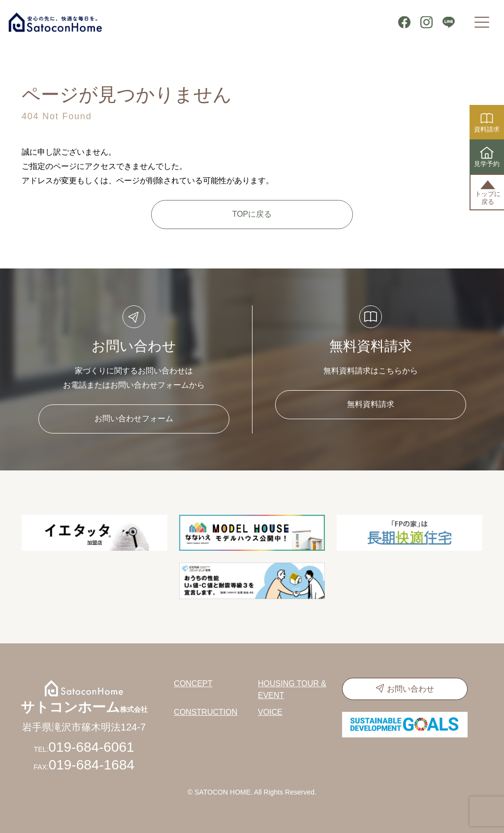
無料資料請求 (371, 404)
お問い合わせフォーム (134, 418)
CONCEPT (193, 683)
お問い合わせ (410, 689)
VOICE (270, 712)
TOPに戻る (252, 214)
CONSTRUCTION (205, 712)
